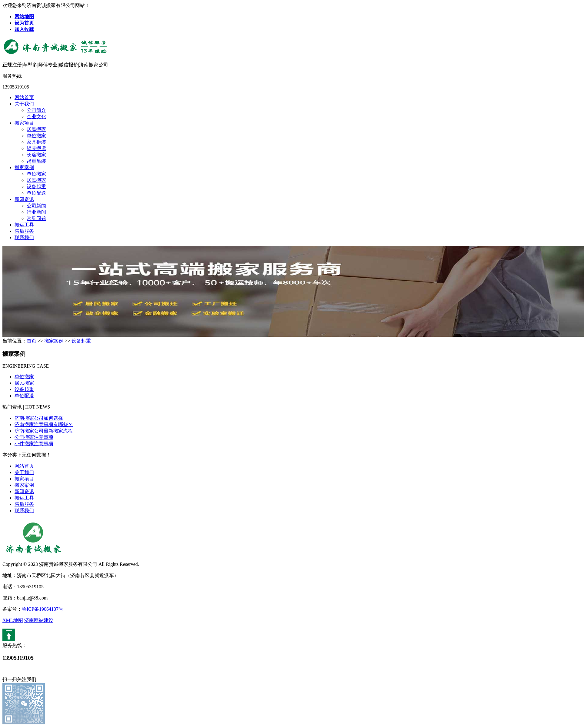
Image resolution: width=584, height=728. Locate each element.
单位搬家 (36, 136)
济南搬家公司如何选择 (39, 418)
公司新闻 (36, 206)
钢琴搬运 (36, 148)
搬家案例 (24, 167)
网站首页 (24, 97)
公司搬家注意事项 (34, 437)
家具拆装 (36, 142)
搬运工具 (24, 225)
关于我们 (24, 104)
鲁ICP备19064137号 (43, 609)
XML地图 (13, 620)
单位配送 (36, 193)
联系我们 (24, 237)
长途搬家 (36, 155)
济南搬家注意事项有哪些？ (44, 424)
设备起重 (36, 187)
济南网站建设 (39, 620)
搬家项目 (24, 123)
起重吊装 (36, 161)
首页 (32, 341)
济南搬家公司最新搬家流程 (44, 431)
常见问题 (36, 218)
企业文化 (36, 117)
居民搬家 (36, 129)
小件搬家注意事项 (34, 444)
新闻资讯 (24, 199)
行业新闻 (36, 212)
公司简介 (36, 110)
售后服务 (24, 231)
